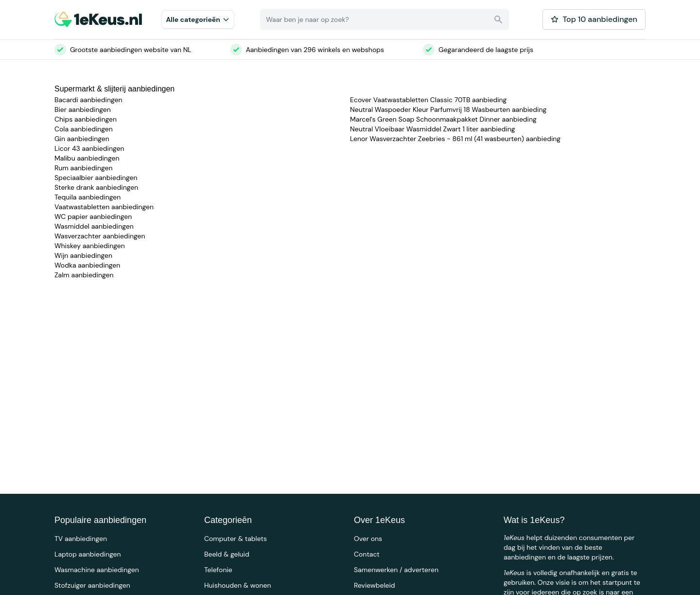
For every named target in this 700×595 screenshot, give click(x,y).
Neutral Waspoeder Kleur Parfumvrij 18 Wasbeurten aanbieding (448, 109)
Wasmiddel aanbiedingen (94, 226)
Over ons (368, 539)
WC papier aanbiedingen (93, 216)
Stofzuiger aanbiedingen (92, 585)
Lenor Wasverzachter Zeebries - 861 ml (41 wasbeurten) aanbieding (455, 139)
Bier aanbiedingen (83, 109)
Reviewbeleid (375, 585)
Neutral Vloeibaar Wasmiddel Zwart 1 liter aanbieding (433, 129)
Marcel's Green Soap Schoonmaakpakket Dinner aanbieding (443, 119)
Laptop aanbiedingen (88, 554)
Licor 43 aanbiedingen (89, 148)
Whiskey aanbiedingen (90, 246)
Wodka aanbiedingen (87, 265)
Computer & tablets (236, 539)
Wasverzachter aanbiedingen (100, 236)
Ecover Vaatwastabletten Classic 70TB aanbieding (428, 100)
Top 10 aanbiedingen (594, 19)
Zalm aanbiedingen (84, 275)
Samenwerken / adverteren (396, 570)
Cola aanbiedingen (84, 129)
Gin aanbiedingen (82, 139)
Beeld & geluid (227, 554)
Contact (367, 554)
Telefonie (218, 570)
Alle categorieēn (198, 19)
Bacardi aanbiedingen (88, 100)
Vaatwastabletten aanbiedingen (104, 207)
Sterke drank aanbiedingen (96, 187)
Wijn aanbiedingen (83, 255)
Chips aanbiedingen (86, 119)
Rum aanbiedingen (84, 168)
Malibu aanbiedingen (87, 158)
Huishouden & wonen (238, 585)
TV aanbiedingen (81, 539)
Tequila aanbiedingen (87, 197)
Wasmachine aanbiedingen (97, 570)
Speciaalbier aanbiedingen (96, 178)
